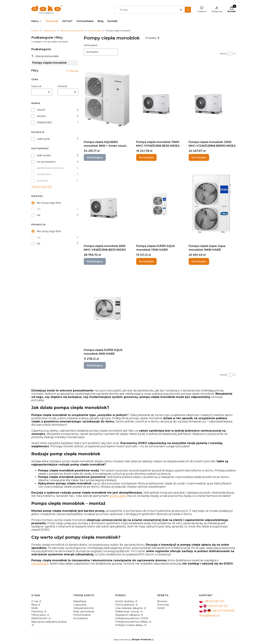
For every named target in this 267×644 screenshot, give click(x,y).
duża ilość (43, 181)
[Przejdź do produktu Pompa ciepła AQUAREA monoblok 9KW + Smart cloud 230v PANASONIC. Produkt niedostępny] (107, 101)
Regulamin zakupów (128, 615)
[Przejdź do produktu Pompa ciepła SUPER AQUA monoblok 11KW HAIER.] (160, 205)
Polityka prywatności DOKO (132, 618)
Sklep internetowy (132, 639)
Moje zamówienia (84, 611)
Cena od (36, 86)
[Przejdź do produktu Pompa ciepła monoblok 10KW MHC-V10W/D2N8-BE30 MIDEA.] (160, 101)
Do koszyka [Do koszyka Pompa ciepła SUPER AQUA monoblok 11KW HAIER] (146, 261)
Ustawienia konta (83, 608)
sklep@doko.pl (209, 615)
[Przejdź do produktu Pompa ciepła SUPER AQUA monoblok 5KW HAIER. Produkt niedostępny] (107, 309)
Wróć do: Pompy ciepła (45, 56)
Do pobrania (80, 618)
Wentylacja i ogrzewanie (72, 31)
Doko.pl (35, 31)
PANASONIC (45, 123)
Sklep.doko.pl (50, 31)
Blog (34, 605)
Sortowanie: (91, 45)
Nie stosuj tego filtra (49, 203)
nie (39, 215)
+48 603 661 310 (214, 601)
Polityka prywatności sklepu (132, 622)
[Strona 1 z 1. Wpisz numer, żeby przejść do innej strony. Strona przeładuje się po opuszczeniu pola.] (230, 54)
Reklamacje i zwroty (128, 611)
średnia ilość (44, 174)
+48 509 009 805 (223, 611)
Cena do (62, 86)
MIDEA (41, 116)
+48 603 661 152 (218, 606)
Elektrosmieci (40, 618)
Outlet (161, 608)
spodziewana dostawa (50, 168)
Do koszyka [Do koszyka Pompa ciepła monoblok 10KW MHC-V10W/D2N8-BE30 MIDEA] (146, 157)
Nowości (162, 601)
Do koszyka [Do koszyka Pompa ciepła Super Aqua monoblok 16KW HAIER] (199, 261)
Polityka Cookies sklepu (130, 625)
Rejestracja (80, 601)
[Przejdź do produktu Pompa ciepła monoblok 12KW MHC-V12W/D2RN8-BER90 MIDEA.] (212, 101)
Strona (223, 54)
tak (39, 209)
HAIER (41, 110)
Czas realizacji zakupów (129, 608)
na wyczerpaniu (46, 162)
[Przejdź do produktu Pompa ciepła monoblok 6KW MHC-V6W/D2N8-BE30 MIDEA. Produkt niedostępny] (107, 205)
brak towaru (44, 155)
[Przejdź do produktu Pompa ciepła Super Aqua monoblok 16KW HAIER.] (212, 205)
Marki (35, 608)
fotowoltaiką (40, 564)
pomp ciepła (118, 496)
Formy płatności (125, 605)
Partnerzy (38, 611)
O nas (35, 601)
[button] (188, 10)
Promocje (163, 605)
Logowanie (80, 605)
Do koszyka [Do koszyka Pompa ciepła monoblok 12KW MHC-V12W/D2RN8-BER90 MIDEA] (199, 157)
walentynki (43, 139)
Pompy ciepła (95, 31)
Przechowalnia (82, 615)
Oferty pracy (39, 615)
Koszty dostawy (125, 601)
